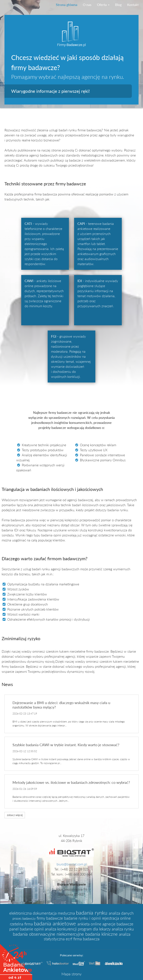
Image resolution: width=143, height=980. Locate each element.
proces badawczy (25, 918)
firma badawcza (86, 939)
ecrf (70, 939)
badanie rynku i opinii (83, 918)
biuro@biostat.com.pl (72, 864)
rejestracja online (116, 918)
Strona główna (67, 5)
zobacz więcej (15, 815)
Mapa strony (71, 974)
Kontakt (133, 5)
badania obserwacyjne (35, 934)
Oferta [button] (103, 5)
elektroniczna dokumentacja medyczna (43, 913)
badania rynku (92, 913)
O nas (87, 5)
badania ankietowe (56, 923)
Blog (118, 5)
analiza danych (121, 913)
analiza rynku (123, 929)
